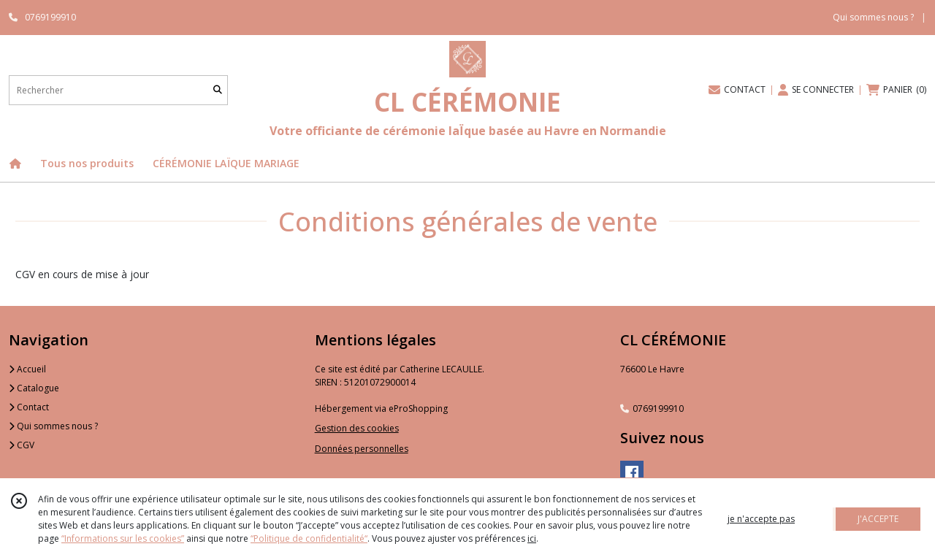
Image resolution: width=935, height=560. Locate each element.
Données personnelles (362, 449)
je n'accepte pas (761, 519)
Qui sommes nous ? (53, 426)
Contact (29, 407)
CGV (22, 445)
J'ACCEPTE (878, 519)
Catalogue (34, 388)
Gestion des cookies (357, 428)
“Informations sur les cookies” (123, 538)
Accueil (27, 369)
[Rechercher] (218, 90)
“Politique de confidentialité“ (309, 538)
